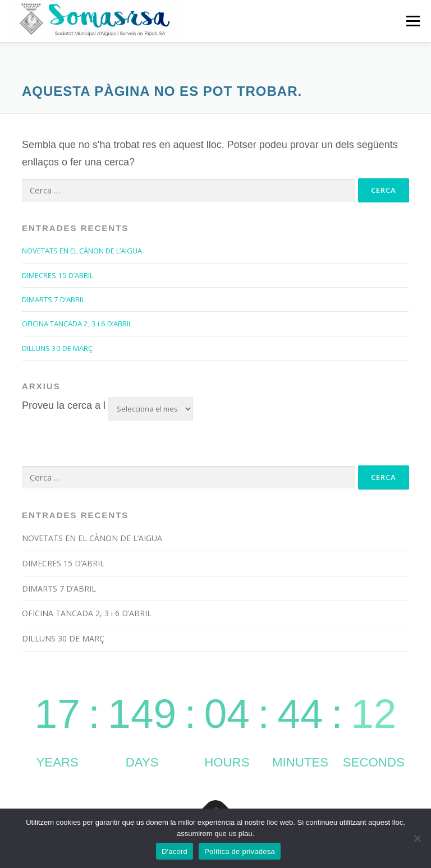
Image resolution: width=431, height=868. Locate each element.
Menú (413, 21)
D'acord (175, 851)
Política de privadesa (240, 851)
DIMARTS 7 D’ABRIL (53, 299)
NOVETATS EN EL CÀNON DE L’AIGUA (82, 251)
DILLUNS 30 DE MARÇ (57, 348)
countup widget (215, 722)
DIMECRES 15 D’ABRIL (58, 275)
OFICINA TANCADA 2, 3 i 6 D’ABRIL (77, 324)
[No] (417, 838)
